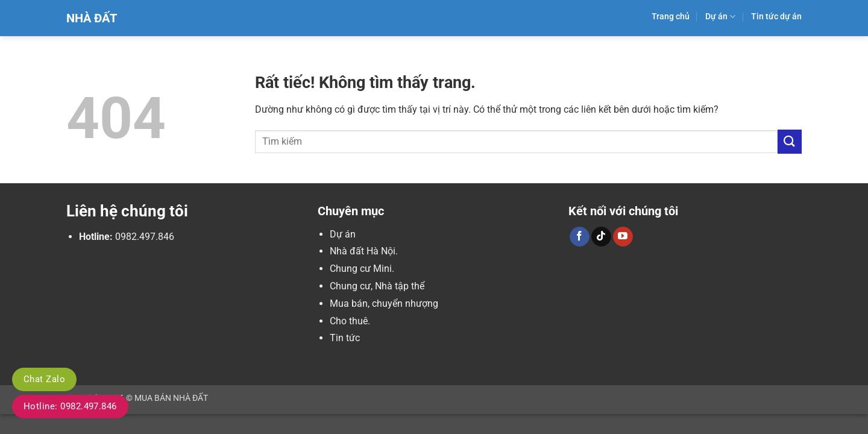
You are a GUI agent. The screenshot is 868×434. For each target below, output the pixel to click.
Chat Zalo (44, 379)
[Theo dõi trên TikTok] (601, 237)
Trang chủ (671, 17)
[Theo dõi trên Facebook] (580, 237)
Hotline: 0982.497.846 (70, 406)
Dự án (720, 17)
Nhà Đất (92, 18)
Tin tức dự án (776, 17)
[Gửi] (790, 141)
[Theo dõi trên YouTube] (623, 237)
